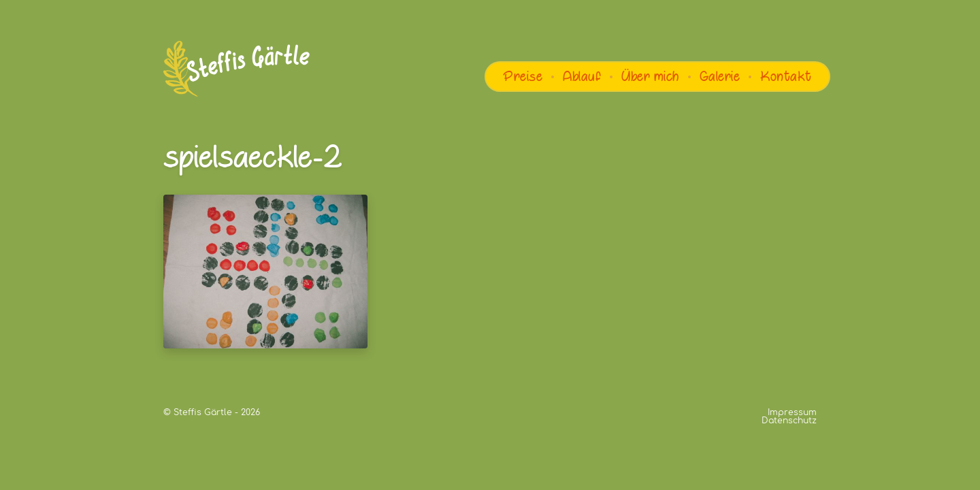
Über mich (650, 76)
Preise (523, 76)
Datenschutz (789, 421)
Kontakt (786, 76)
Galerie (720, 76)
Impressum (792, 412)
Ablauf (582, 76)
